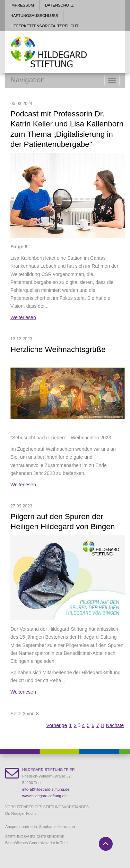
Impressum (22, 5)
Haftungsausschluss (34, 16)
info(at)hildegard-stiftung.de (46, 789)
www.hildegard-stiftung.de (44, 796)
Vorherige (57, 725)
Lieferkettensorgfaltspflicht (44, 26)
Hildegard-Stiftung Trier (48, 770)
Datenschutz (59, 5)
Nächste (115, 725)
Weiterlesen (23, 317)
